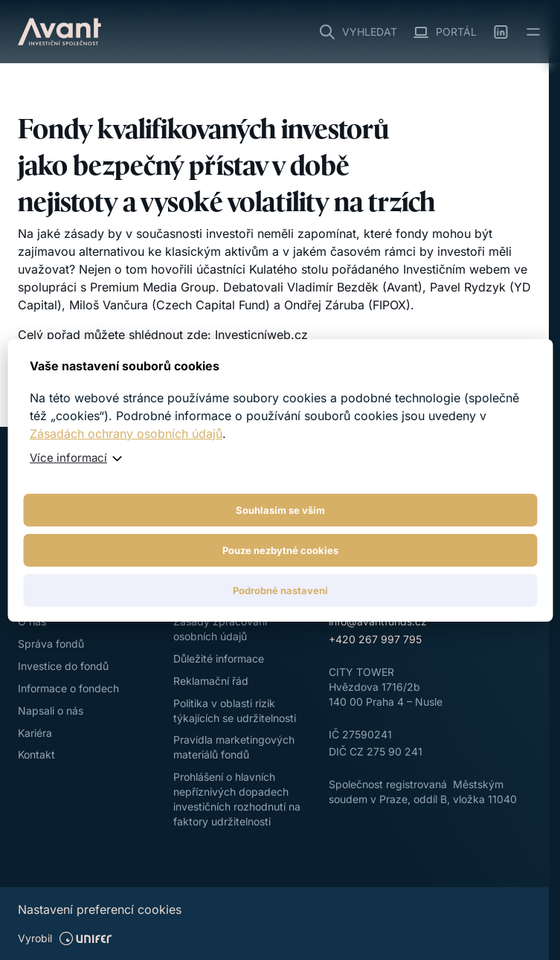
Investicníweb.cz (261, 335)
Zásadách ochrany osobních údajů (126, 434)
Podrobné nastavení (280, 590)
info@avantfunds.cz (378, 621)
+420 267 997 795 (375, 639)
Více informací (68, 458)
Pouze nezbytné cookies (280, 550)
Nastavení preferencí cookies (100, 909)
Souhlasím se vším (280, 510)
